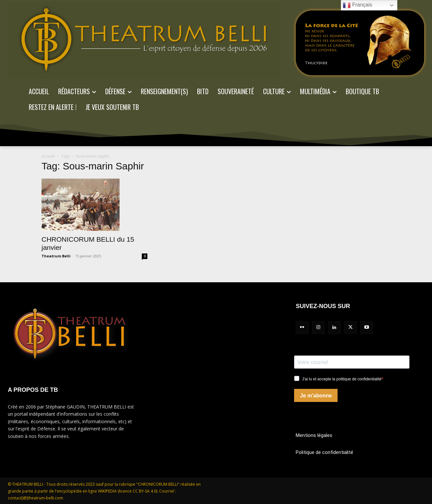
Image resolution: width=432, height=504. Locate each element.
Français (357, 5)
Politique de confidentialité (324, 452)
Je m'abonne (316, 396)
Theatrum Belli (56, 256)
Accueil (48, 156)
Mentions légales (314, 435)
